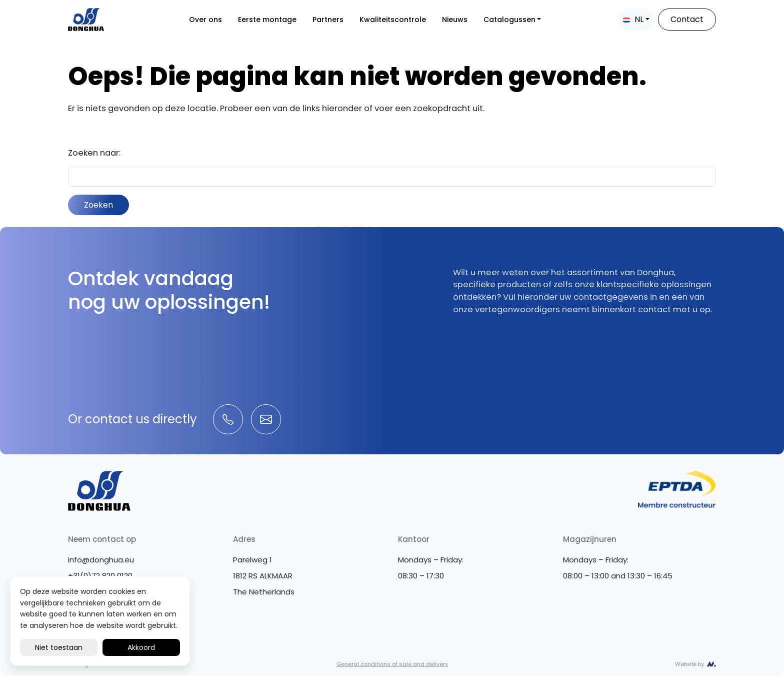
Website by (689, 664)
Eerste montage (267, 20)
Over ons (205, 20)
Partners (328, 20)
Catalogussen (509, 20)
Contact (687, 19)
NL (633, 19)
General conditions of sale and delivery (392, 664)
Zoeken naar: (94, 153)
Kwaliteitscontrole (393, 20)
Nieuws (455, 20)
